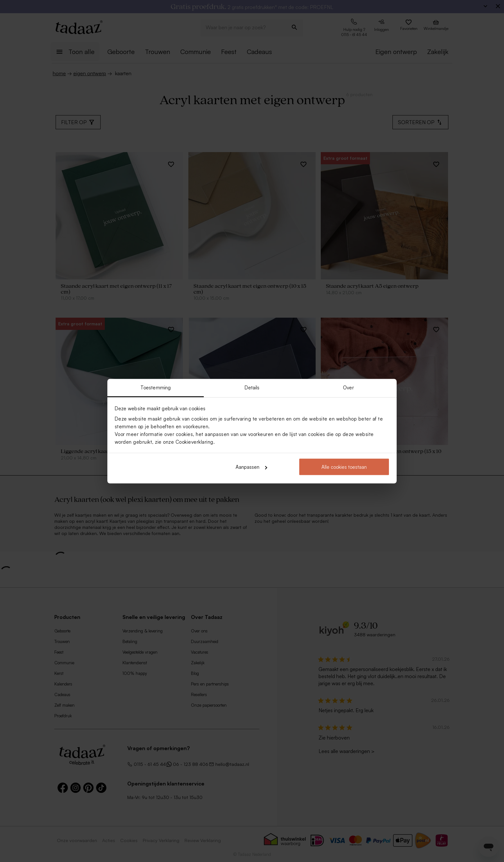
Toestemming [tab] (156, 387)
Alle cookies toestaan (344, 467)
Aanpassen (251, 467)
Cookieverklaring (194, 442)
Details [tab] (252, 387)
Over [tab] (348, 387)
